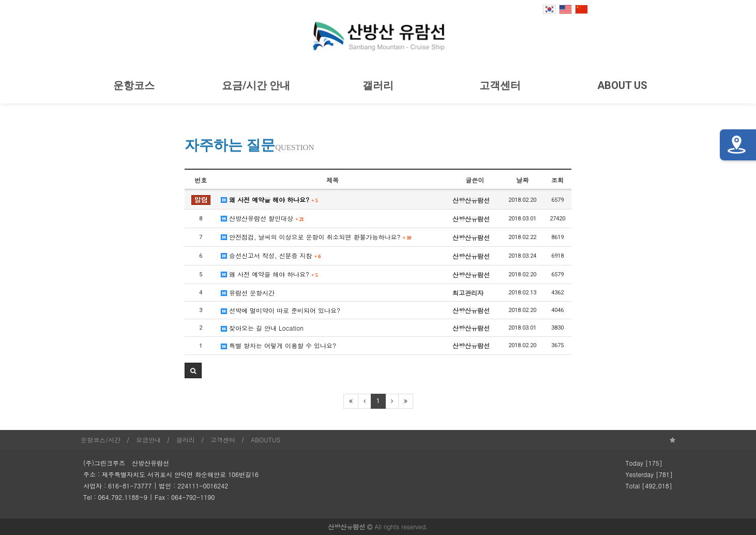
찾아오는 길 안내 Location (262, 328)
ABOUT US (622, 85)
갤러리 (378, 85)
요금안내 (148, 440)
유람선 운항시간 (248, 293)
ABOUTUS (266, 440)
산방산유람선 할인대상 (262, 218)
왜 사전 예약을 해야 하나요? (269, 199)
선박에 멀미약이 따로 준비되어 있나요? (281, 310)
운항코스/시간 (101, 440)
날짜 (522, 180)
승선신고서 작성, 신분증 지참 (271, 255)
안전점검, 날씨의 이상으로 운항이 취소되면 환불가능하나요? (316, 237)
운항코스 (134, 85)
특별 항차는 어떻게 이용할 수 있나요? (278, 345)
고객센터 (500, 85)
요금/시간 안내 (256, 85)
